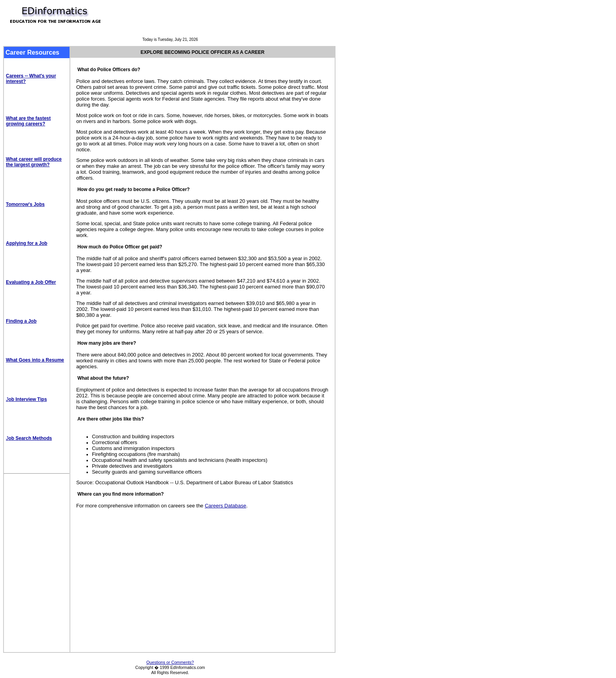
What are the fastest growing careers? (28, 121)
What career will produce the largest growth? (34, 162)
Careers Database (225, 506)
